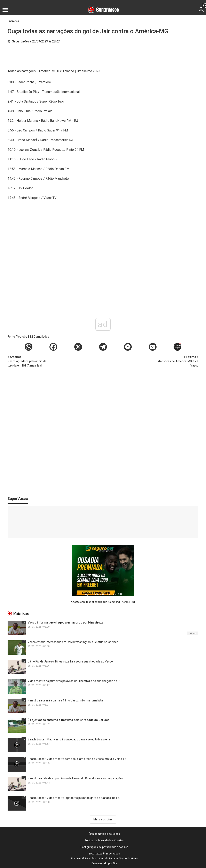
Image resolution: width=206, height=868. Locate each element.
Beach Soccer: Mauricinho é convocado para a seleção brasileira (69, 739)
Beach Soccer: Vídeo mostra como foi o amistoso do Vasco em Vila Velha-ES (77, 759)
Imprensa (13, 21)
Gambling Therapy (119, 602)
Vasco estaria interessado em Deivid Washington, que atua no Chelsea (73, 642)
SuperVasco (18, 499)
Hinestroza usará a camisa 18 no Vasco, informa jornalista (65, 700)
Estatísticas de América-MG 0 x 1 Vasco (177, 361)
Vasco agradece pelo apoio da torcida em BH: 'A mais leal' (29, 361)
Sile (115, 863)
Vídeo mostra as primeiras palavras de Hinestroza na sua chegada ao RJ (74, 681)
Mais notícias (103, 819)
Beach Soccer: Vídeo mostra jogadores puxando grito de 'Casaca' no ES (74, 798)
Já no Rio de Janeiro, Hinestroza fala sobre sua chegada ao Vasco (70, 661)
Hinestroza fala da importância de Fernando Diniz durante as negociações (75, 778)
